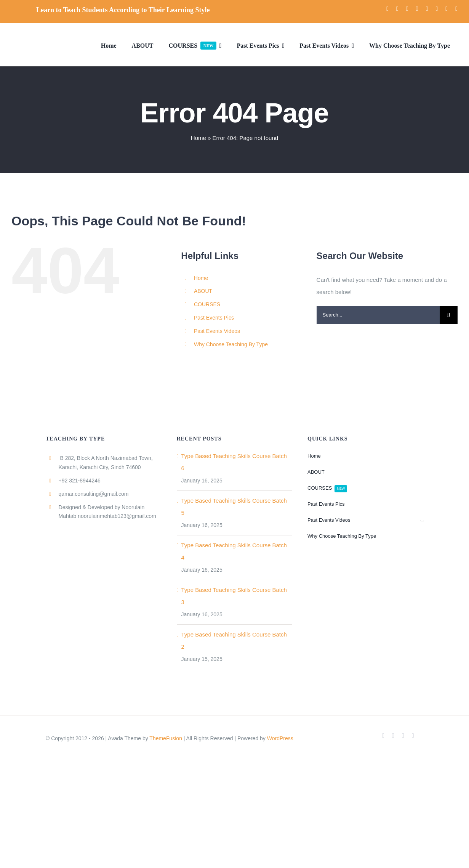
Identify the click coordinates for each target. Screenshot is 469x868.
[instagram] (417, 9)
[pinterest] (437, 9)
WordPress (280, 738)
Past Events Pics (214, 318)
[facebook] (387, 9)
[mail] (447, 9)
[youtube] (407, 9)
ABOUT (203, 291)
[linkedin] (427, 9)
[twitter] (397, 9)
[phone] (456, 9)
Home (198, 138)
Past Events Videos (217, 331)
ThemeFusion (166, 738)
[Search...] (378, 315)
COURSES (207, 304)
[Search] (449, 315)
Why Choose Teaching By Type (231, 344)
